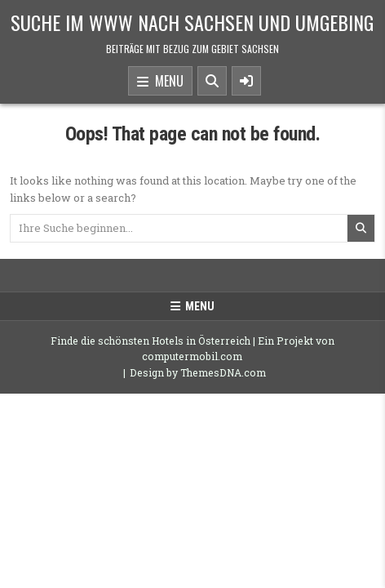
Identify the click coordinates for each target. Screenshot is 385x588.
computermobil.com (192, 356)
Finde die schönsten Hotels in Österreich (150, 341)
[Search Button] (212, 81)
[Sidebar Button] (246, 81)
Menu (160, 82)
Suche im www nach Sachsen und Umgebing (192, 22)
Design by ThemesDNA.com (198, 372)
